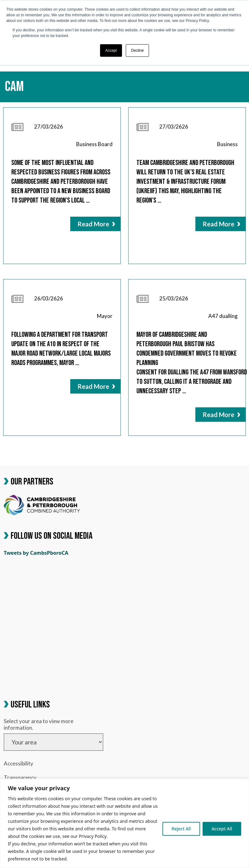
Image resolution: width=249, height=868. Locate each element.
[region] (124, 823)
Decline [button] (137, 50)
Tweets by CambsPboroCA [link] (36, 553)
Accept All (222, 829)
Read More (96, 224)
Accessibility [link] (19, 763)
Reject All (181, 829)
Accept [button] (111, 50)
